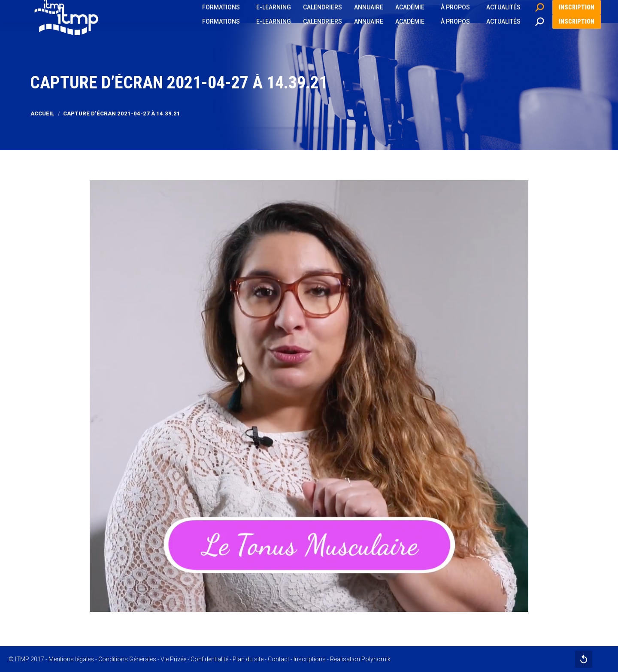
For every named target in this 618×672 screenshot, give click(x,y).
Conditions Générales (127, 659)
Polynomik (376, 659)
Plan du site (248, 659)
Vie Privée (173, 659)
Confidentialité (209, 659)
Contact (279, 659)
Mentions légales (71, 659)
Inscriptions (310, 659)
